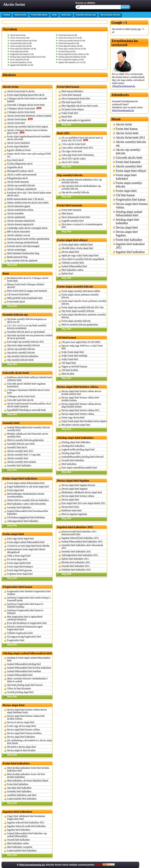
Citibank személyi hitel (73, 263)
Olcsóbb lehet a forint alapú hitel (77, 248)
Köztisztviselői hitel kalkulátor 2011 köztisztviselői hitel (79, 533)
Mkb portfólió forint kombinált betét (25, 298)
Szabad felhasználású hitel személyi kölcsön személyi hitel (28, 429)
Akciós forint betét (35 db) (20, 38)
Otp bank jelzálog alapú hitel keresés (25, 685)
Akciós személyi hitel (18, 458)
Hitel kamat (67, 213)
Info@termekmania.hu (123, 110)
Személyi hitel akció (17, 447)
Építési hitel (67, 274)
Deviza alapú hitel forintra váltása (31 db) (74, 54)
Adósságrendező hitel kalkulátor (23, 521)
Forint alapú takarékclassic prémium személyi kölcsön (84, 316)
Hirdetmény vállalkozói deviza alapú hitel (82, 492)
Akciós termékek (15, 213)
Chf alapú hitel (69, 363)
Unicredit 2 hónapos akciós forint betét (26, 105)
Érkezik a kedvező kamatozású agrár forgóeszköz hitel (25, 628)
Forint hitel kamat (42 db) (68, 35)
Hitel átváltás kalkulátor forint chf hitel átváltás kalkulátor (26, 776)
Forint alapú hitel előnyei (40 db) (70, 46)
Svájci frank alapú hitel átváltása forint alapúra (84, 421)
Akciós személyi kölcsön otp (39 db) (23, 41)
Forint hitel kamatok (71, 95)
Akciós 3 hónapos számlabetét (22, 189)
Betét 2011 (66, 15)
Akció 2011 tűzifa (70, 162)
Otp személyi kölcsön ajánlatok (22, 261)
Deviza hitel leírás (70, 507)
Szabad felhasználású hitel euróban (24, 671)
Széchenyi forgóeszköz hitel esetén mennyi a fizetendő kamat (29, 599)
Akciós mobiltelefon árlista (20, 210)
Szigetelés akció (15, 167)
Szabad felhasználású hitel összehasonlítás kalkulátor (28, 512)
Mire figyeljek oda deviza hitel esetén (80, 106)
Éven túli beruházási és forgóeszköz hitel (27, 623)
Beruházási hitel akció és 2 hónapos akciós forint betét (28, 279)
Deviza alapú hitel (70, 252)
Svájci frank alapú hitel (73, 352)
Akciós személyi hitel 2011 (20, 451)
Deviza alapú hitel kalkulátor (21, 737)
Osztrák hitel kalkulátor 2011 (75, 566)
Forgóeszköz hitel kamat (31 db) (22, 54)
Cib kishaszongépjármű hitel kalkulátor (26, 517)
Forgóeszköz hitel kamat (131, 199)
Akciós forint (20, 15)
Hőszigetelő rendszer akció (20, 171)
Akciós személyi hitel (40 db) (21, 46)
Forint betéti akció (16, 302)
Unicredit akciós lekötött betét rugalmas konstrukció (26, 385)
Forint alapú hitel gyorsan (20, 570)
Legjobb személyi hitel (73, 221)
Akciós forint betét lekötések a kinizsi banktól (29, 116)
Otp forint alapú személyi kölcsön (23, 345)
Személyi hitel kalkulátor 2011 (76, 551)
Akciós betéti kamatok (18, 182)
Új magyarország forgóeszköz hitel (24, 637)
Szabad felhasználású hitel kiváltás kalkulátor (29, 668)
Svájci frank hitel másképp (74, 356)
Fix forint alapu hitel (17, 559)
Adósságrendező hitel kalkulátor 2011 (80, 555)
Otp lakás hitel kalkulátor (19, 788)
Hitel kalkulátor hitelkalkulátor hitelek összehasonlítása (26, 495)
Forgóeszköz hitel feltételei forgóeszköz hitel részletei (29, 593)
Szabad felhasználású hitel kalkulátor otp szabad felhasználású (27, 835)
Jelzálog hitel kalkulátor (73, 446)
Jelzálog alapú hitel (71, 453)
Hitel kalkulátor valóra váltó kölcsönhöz (27, 504)
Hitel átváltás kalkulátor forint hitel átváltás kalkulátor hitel (28, 769)
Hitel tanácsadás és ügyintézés (76, 120)
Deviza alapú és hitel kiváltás (21, 750)
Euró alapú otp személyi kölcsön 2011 (26, 342)
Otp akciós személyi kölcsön (21, 353)
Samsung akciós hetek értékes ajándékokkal (28, 239)
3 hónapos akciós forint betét (24, 108)
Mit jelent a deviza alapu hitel (22, 747)
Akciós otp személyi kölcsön (21, 185)
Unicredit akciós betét (129, 158)
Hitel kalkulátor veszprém (20, 847)
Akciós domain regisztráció (20, 224)
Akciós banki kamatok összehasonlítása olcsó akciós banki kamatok (29, 405)
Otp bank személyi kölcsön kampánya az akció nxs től (27, 320)
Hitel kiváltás (68, 374)
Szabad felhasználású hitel (20, 675)
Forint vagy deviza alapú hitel (22, 726)
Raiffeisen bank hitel (71, 510)
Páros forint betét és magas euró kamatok (27, 291)
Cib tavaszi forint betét (18, 294)
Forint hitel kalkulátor (18, 784)
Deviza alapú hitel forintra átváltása (24, 733)
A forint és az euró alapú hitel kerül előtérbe (28, 546)
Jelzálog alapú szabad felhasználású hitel (129, 213)
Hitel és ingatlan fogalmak (74, 514)
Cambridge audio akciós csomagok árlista (27, 228)
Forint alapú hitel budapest (20, 567)
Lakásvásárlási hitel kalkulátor (22, 799)
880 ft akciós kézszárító (19, 232)
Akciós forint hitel (16, 123)
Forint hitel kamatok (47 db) (69, 43)
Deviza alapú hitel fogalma (75, 489)
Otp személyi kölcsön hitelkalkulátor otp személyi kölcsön (81, 187)
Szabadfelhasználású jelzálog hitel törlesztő (83, 457)
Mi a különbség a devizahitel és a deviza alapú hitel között (30, 742)
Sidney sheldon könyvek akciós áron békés (28, 203)
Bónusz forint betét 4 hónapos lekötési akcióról (26, 286)
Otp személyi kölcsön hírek (20, 360)
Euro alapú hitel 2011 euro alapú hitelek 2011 (84, 503)
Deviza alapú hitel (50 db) (20, 60)
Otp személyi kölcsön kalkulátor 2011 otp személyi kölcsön (82, 181)
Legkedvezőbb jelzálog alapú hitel (78, 449)
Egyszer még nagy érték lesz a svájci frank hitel (82, 347)
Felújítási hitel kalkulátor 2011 (76, 570)
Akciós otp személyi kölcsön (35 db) (72, 41)
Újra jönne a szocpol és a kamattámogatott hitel (82, 226)
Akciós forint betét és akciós (21, 91)
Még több (12, 265)
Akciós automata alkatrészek (21, 221)
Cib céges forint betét (72, 151)
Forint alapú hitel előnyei (131, 171)
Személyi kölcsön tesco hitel (21, 444)
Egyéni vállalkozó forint (19, 150)
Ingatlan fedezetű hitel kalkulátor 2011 (26, 823)
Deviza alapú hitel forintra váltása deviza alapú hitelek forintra (81, 405)
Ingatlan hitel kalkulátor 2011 (130, 246)
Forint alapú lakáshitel (18, 146)
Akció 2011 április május (74, 159)
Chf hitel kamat (125, 195)
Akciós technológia (16, 250)
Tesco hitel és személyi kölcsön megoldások (83, 259)
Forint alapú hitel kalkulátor (126, 177)
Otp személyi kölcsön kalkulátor (23, 356)
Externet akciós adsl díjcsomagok (23, 246)
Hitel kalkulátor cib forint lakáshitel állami (28, 781)
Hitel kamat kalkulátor (72, 91)
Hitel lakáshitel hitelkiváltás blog (23, 253)
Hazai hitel (67, 117)
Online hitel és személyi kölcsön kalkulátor (28, 500)
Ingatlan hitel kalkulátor (19, 830)
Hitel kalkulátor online (18, 843)
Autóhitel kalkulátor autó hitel (22, 795)
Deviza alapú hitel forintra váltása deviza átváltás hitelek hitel (81, 393)
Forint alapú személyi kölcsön (76, 321)
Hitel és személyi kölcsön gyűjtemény (26, 440)
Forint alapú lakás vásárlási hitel (77, 245)
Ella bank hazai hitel (71, 102)
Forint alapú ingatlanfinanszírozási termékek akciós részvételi (29, 138)
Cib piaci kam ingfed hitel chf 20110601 (81, 342)
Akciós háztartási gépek (19, 206)
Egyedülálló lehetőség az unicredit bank (26, 410)
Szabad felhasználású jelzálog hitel (24, 664)
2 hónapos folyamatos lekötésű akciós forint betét (28, 391)
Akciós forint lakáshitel (18, 143)
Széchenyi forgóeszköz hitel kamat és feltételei (25, 612)
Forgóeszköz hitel (16, 640)
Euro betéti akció (15, 160)
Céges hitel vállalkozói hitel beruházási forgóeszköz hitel (26, 818)
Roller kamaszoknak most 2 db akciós (25, 199)
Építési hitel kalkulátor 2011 (75, 559)
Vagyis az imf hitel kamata (74, 366)
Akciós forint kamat (20, 119)
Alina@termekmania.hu (124, 86)
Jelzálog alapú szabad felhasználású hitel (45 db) (28, 57)
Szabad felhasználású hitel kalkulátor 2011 (82, 542)
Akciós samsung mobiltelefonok (23, 242)
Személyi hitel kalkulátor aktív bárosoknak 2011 (82, 546)
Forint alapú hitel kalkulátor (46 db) (23, 49)
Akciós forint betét (127, 133)
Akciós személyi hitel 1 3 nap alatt (24, 455)
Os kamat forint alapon (73, 109)
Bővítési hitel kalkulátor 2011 (76, 562)
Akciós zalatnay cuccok (19, 235)
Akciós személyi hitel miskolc (22, 462)
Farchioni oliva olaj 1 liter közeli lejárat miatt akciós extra (29, 194)
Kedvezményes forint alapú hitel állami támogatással (26, 551)
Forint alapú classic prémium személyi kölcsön (80, 296)
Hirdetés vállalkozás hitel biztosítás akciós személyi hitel (28, 435)
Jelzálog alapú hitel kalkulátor (76, 442)
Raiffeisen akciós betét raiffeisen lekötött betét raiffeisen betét (30, 379)
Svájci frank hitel (70, 113)
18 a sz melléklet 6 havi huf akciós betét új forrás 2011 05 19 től (82, 139)
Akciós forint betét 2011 (130, 137)
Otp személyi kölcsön (110, 15)
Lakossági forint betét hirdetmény (78, 155)
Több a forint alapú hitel (19, 556)
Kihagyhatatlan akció (17, 178)
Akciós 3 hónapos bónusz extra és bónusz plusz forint (27, 132)
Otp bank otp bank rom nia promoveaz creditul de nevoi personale (30, 337)
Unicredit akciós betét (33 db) (21, 43)
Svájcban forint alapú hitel (20, 574)
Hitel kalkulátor (69, 464)
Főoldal (6, 15)
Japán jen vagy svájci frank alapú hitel (80, 255)
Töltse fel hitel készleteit (19, 688)
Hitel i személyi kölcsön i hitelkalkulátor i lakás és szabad (27, 680)
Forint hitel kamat (39, 15)
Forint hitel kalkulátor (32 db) (21, 62)
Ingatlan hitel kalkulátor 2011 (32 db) (72, 62)
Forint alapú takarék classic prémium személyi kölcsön (84, 302)
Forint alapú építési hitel (19, 563)
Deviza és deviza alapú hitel (21, 722)
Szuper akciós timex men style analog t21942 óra (29, 155)
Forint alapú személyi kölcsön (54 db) (72, 49)
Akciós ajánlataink (16, 217)
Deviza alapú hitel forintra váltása (23, 730)
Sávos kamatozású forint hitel (76, 98)
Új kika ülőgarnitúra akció (20, 164)
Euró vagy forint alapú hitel (20, 539)
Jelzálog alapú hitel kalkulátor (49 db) (72, 57)
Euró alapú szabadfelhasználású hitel (79, 468)
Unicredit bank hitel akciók (20, 400)
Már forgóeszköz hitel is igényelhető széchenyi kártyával (25, 618)
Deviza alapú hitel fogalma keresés (78, 485)
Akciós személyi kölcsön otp (131, 144)
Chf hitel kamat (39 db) (67, 51)
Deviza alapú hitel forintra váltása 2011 (80, 410)
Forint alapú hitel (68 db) (19, 51)
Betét (54, 15)
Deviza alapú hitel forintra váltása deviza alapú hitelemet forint (27, 711)
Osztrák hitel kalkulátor (18, 840)
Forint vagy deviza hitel (73, 417)
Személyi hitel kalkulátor (19, 465)
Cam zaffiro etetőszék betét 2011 (77, 148)
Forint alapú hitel (15, 490)
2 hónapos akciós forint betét (21, 112)
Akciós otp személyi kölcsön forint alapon (28, 127)
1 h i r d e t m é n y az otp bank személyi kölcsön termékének (27, 327)
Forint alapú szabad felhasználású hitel (26, 483)
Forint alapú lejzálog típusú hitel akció (26, 95)
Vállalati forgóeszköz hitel (20, 633)
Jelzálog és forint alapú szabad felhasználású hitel (29, 659)
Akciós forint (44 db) (18, 35)
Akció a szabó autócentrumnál (22, 175)
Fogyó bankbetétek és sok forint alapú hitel (28, 487)
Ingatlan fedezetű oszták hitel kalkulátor (27, 826)
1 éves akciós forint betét (74, 144)
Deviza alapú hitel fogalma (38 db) (71, 60)
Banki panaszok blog (17, 257)
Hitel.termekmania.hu (32, 865)
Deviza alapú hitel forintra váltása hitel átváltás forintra (26, 717)
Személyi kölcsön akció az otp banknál (26, 332)
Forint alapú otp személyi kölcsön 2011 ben (83, 307)
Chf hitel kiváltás (70, 370)
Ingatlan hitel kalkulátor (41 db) (22, 65)
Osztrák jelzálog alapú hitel (20, 692)
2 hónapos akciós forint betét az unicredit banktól (27, 100)
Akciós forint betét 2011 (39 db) (70, 38)
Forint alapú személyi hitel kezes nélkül (81, 291)
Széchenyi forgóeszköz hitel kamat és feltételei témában (25, 605)
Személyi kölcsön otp (86, 15)
